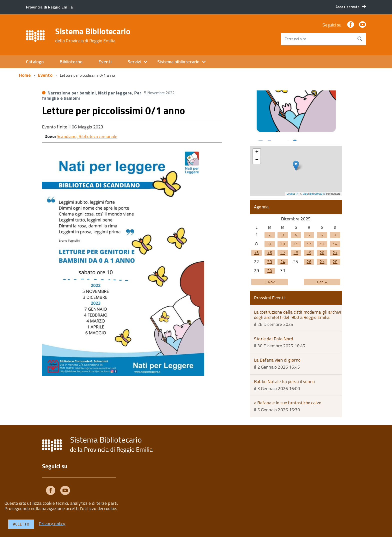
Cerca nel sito (295, 39)
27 (322, 262)
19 (309, 253)
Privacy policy (52, 523)
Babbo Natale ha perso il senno (284, 381)
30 (269, 271)
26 (309, 262)
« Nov (270, 282)
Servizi (134, 62)
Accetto (21, 524)
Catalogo (35, 62)
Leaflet (291, 194)
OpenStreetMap (312, 194)
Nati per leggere (115, 93)
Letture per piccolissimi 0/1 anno (113, 111)
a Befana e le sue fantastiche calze (288, 403)
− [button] (257, 160)
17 (283, 253)
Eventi (105, 62)
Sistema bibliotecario (178, 62)
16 (269, 253)
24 (283, 262)
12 (309, 244)
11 (296, 244)
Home (25, 75)
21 (335, 253)
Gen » (322, 282)
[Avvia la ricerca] (360, 39)
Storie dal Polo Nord (274, 339)
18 (296, 253)
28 (335, 262)
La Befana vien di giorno (277, 360)
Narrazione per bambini (72, 93)
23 (269, 262)
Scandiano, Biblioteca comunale (87, 136)
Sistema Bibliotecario (93, 35)
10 (283, 244)
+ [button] (257, 152)
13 (322, 244)
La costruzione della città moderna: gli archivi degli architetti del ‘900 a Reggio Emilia (297, 315)
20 (322, 253)
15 (256, 253)
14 (335, 244)
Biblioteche (71, 62)
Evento (45, 75)
